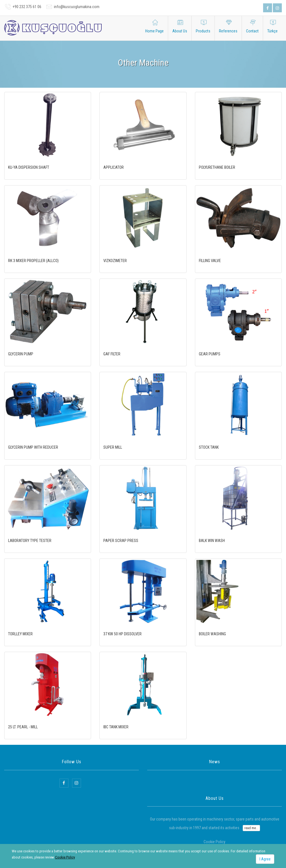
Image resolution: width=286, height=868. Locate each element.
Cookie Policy (65, 857)
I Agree (265, 859)
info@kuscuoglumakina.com (77, 7)
